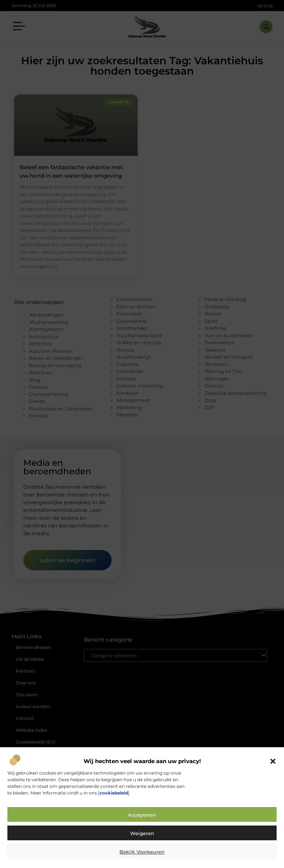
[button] (273, 761)
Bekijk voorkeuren (142, 852)
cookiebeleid (114, 793)
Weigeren (142, 833)
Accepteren (142, 815)
